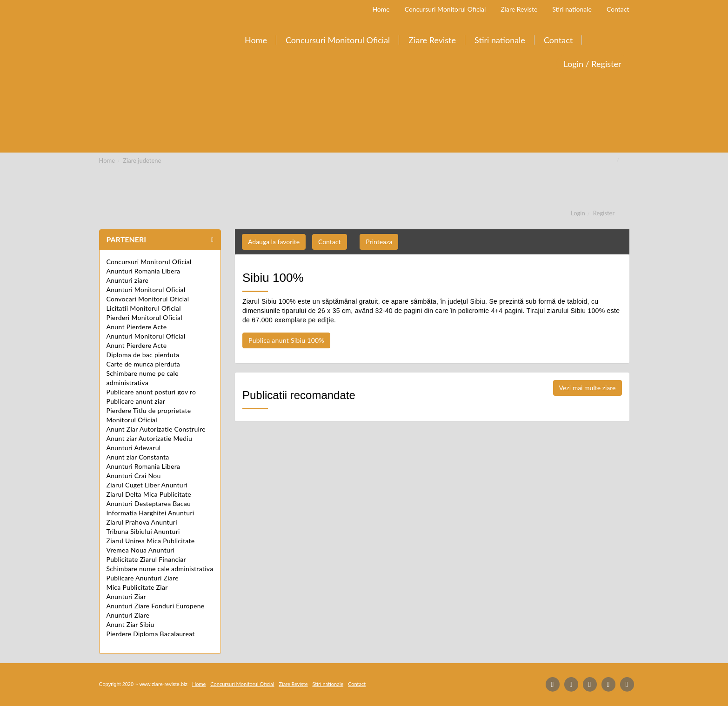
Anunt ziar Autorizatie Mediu (150, 438)
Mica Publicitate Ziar (137, 587)
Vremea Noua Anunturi (141, 550)
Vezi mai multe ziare (588, 388)
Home (107, 160)
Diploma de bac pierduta (143, 355)
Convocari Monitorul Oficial (148, 299)
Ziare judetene (142, 160)
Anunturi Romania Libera (144, 271)
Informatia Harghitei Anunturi (150, 513)
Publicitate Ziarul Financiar (146, 559)
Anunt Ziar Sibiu (130, 624)
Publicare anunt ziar (136, 401)
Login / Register (593, 64)
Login (578, 213)
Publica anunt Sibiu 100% (286, 340)
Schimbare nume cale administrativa (160, 569)
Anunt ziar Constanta (138, 457)
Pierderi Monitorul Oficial (144, 317)
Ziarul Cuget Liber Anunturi (147, 485)
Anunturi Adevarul (134, 448)
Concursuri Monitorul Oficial (149, 262)
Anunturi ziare (128, 280)
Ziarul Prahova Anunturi (142, 522)
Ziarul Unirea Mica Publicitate (151, 541)
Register (604, 213)
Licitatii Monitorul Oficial (144, 308)
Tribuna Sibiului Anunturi (143, 531)
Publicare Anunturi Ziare (143, 578)
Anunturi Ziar (126, 596)
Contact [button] (330, 242)
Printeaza (379, 242)
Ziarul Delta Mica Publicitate (149, 494)
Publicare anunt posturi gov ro (151, 392)
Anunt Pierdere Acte (137, 327)
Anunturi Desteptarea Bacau (149, 503)
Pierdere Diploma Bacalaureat (151, 634)
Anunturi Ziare (128, 615)
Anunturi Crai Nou (134, 476)
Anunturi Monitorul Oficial (146, 290)
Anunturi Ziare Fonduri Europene (156, 606)
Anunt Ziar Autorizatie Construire (156, 429)
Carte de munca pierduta (143, 364)
